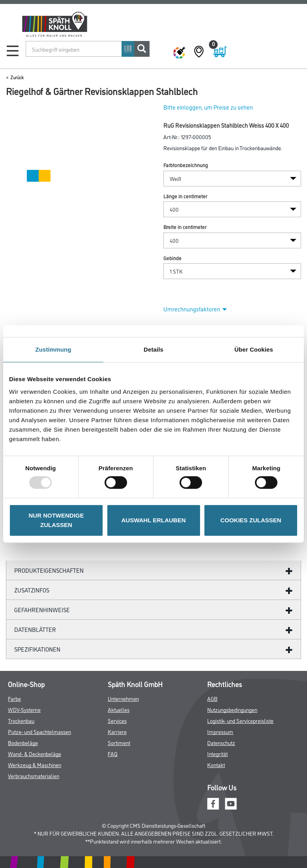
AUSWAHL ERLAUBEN (153, 520)
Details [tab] (153, 349)
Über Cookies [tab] (254, 349)
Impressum (220, 731)
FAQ (113, 753)
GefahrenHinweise (42, 610)
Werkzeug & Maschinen (35, 765)
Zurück (17, 77)
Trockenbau (21, 720)
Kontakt (216, 765)
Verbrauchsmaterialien (34, 776)
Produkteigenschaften (49, 570)
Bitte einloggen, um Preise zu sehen (208, 107)
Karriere (117, 731)
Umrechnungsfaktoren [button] (195, 309)
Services (117, 720)
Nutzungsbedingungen (232, 709)
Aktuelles (119, 709)
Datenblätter (35, 629)
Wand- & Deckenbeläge (35, 753)
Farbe (14, 698)
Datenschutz (221, 742)
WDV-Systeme (24, 709)
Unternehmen (123, 698)
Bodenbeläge (23, 742)
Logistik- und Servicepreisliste (240, 720)
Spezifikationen (37, 649)
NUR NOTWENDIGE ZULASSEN (56, 520)
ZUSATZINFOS (32, 590)
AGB (212, 698)
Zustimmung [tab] (53, 349)
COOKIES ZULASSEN (251, 520)
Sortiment (119, 742)
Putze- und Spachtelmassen (39, 731)
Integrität (217, 753)
